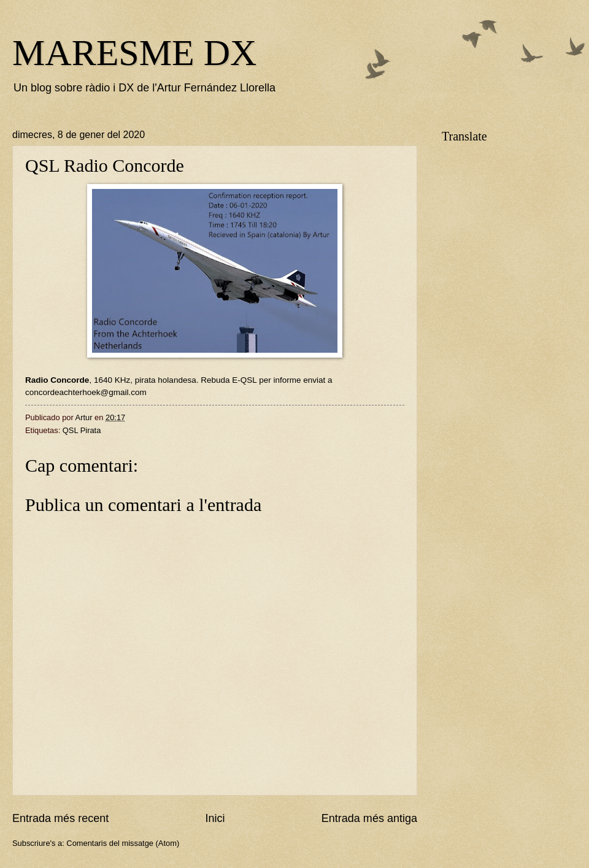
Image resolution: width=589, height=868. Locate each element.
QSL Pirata (82, 430)
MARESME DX (134, 53)
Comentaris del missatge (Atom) (123, 843)
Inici (215, 818)
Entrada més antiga (369, 818)
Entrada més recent (60, 818)
